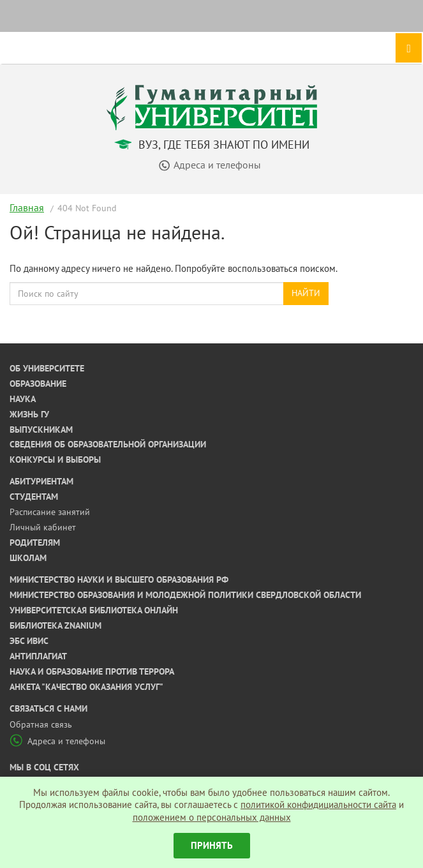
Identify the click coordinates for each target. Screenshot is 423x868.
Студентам (34, 497)
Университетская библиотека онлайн (94, 610)
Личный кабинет (43, 527)
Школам (28, 558)
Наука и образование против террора (92, 671)
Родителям (35, 542)
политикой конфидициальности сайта (318, 804)
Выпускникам (41, 430)
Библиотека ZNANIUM (56, 625)
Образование (38, 384)
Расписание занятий (50, 512)
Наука (23, 399)
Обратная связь (41, 724)
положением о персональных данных (212, 817)
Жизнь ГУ (29, 414)
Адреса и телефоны (57, 741)
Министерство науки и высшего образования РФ (119, 580)
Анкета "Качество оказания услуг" (86, 687)
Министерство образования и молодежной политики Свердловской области (185, 595)
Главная (27, 207)
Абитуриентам (41, 481)
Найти (306, 293)
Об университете (47, 368)
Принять (212, 845)
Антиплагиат (38, 656)
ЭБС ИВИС (29, 641)
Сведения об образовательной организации (108, 444)
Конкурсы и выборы (55, 460)
